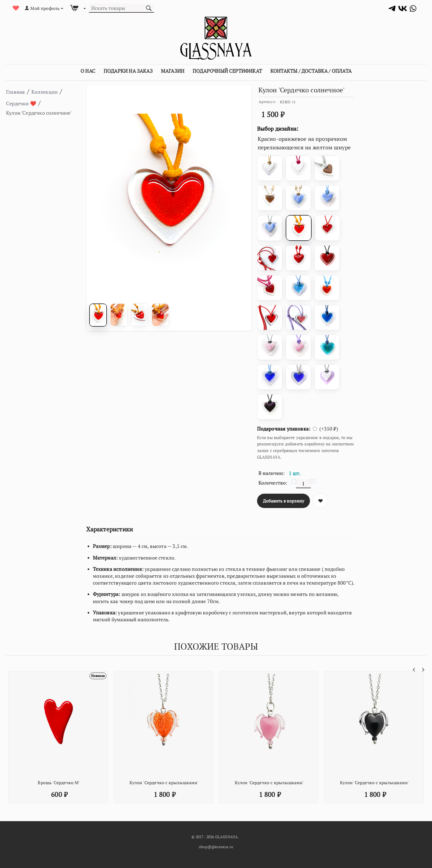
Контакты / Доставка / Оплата (311, 71)
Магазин (173, 71)
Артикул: (267, 102)
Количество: (273, 483)
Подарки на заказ (128, 71)
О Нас (88, 71)
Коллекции (54, 91)
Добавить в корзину (283, 501)
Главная (18, 91)
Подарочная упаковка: (284, 429)
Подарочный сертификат (227, 71)
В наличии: (272, 473)
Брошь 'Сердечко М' (59, 783)
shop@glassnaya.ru (216, 847)
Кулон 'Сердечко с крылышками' (164, 783)
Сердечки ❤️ (31, 103)
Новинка (95, 676)
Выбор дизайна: (278, 129)
